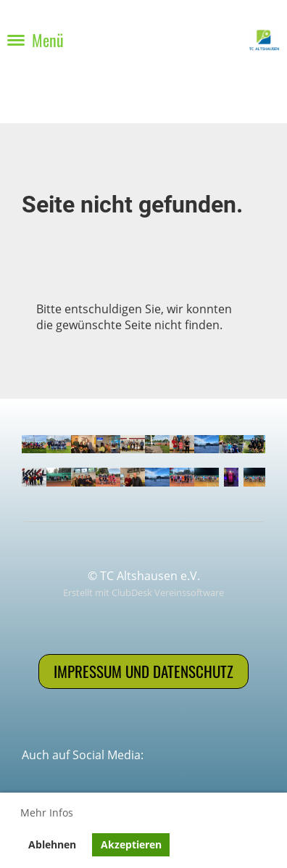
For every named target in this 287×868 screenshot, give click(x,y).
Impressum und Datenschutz (143, 671)
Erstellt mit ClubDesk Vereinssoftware (143, 592)
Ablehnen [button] (52, 844)
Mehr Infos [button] (47, 813)
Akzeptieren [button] (131, 844)
